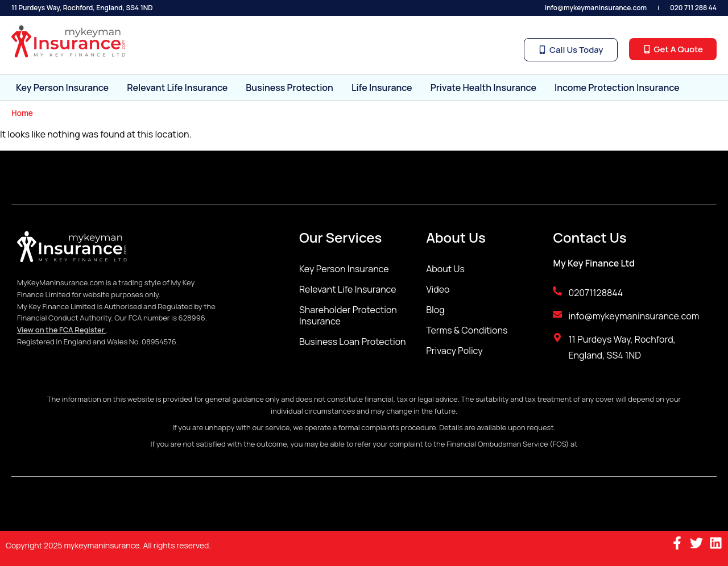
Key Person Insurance (62, 88)
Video (438, 289)
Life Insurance (382, 88)
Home (22, 113)
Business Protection (289, 88)
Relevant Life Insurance (177, 88)
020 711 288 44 (693, 8)
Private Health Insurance (483, 88)
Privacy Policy (454, 351)
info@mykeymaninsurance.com (596, 8)
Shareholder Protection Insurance (348, 315)
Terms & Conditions (467, 330)
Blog (435, 310)
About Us (445, 269)
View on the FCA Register (61, 330)
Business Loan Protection (353, 342)
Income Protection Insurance (617, 88)
